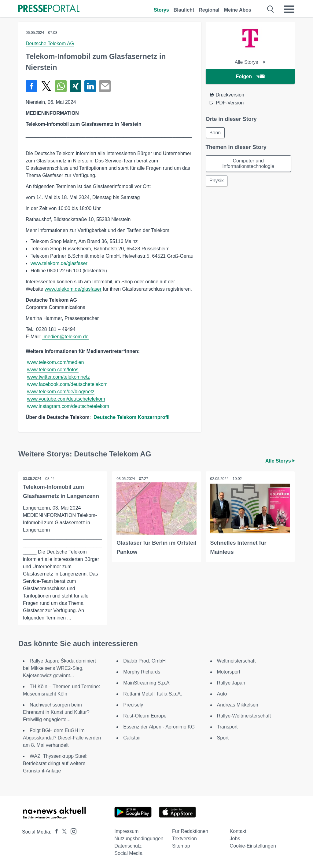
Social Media (128, 853)
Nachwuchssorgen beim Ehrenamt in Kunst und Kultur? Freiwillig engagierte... (56, 712)
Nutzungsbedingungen (139, 839)
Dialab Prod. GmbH (144, 661)
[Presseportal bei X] (63, 832)
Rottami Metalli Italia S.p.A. (153, 694)
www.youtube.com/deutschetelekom (66, 399)
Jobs (235, 839)
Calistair (132, 738)
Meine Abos (238, 10)
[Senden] (105, 86)
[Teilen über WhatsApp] (61, 86)
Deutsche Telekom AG (50, 44)
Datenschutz (128, 846)
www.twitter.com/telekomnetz (58, 377)
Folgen (250, 76)
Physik (217, 181)
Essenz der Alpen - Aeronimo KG (159, 727)
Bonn (215, 133)
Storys (161, 10)
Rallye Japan (231, 683)
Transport (227, 727)
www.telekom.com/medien (55, 362)
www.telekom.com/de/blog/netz (61, 392)
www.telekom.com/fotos (53, 370)
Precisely (133, 705)
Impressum (126, 831)
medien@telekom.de (65, 337)
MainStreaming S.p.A (146, 683)
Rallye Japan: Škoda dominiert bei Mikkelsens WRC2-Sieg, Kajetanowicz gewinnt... (59, 668)
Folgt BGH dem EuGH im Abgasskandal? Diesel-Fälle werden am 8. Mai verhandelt (62, 738)
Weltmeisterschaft (236, 661)
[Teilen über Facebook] (31, 86)
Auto (222, 694)
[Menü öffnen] (289, 9)
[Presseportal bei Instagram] (72, 831)
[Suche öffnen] (271, 9)
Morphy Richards (142, 672)
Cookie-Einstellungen (253, 846)
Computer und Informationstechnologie (248, 164)
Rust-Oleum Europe (145, 716)
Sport (223, 738)
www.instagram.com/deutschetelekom (68, 406)
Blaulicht (184, 10)
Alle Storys (250, 62)
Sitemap (181, 846)
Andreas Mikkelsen (238, 705)
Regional (209, 10)
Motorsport (229, 672)
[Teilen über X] (46, 86)
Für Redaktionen (190, 831)
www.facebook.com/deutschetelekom (67, 384)
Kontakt (238, 831)
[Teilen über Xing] (75, 86)
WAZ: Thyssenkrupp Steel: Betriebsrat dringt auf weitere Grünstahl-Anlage (55, 763)
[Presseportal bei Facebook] (55, 832)
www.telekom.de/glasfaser (59, 263)
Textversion (184, 839)
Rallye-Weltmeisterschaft (244, 716)
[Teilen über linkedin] (90, 86)
